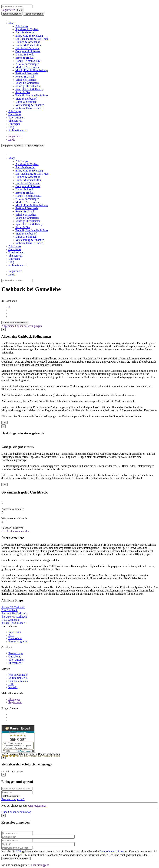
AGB (11, 635)
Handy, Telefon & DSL (29, 61)
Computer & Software (28, 51)
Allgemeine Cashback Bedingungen (22, 326)
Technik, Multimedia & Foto (32, 95)
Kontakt (13, 687)
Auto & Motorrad (25, 32)
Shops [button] (12, 23)
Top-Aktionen (16, 118)
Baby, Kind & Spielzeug (29, 36)
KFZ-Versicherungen (27, 64)
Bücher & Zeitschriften (28, 45)
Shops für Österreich (27, 83)
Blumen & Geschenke (28, 42)
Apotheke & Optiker (27, 29)
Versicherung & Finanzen (30, 105)
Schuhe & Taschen (26, 80)
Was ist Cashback (18, 675)
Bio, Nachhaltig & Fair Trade (32, 39)
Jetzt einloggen (11, 796)
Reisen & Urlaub (25, 77)
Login (20, 10)
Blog (11, 127)
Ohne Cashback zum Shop (16, 812)
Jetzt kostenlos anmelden (15, 531)
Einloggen (14, 699)
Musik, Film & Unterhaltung (32, 70)
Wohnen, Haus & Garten (29, 108)
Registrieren (8, 10)
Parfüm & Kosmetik (27, 73)
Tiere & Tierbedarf (26, 99)
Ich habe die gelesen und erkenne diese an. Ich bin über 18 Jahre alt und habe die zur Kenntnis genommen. (79, 851)
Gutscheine (15, 114)
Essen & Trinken (25, 58)
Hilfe (11, 684)
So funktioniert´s (18, 130)
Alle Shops (22, 26)
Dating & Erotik (25, 55)
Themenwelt (15, 121)
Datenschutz (15, 638)
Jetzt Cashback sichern (15, 323)
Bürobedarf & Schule (27, 48)
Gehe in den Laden (12, 771)
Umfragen (14, 124)
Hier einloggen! (40, 865)
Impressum (15, 632)
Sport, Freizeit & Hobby (29, 89)
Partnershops (16, 653)
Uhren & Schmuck (26, 102)
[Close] (4, 329)
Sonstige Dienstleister (28, 86)
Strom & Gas (23, 92)
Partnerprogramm (18, 641)
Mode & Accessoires (27, 67)
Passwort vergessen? (13, 799)
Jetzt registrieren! (38, 806)
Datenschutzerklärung (112, 851)
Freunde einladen (18, 681)
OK (4, 423)
